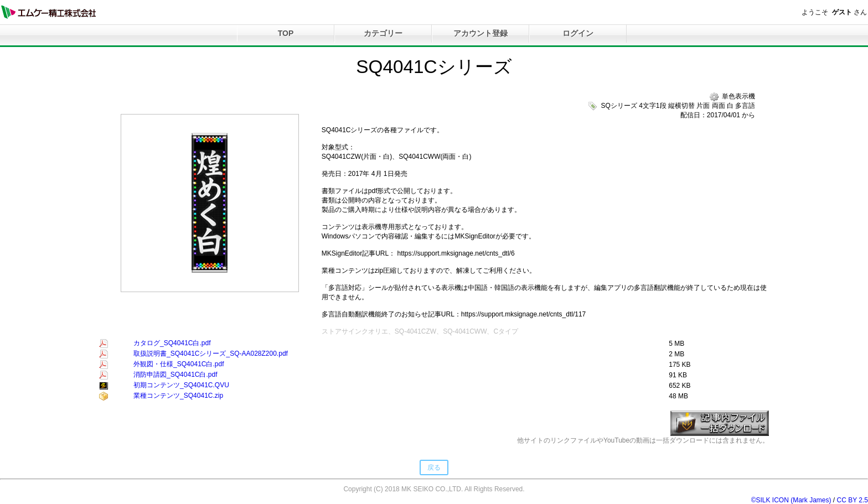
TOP (286, 33)
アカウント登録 (480, 33)
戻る (434, 467)
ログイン (578, 33)
